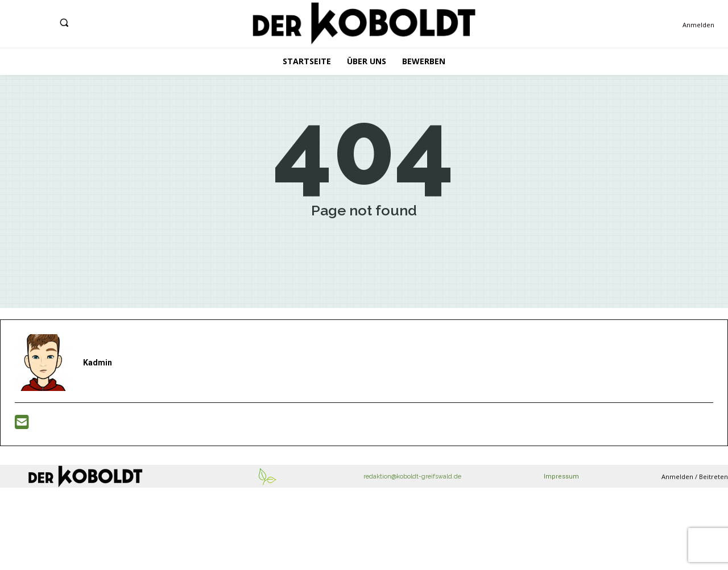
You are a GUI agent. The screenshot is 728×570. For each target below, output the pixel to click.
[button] (64, 22)
